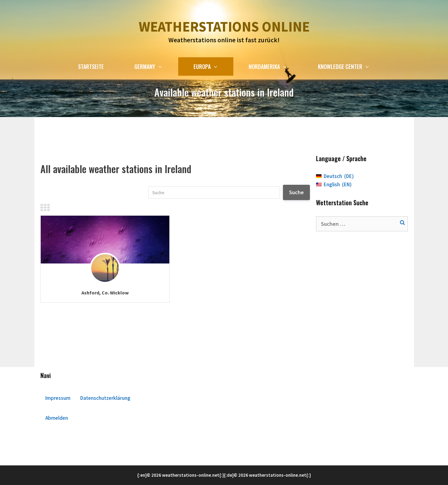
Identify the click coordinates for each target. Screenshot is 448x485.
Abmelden (57, 418)
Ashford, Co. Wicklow (105, 293)
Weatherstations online (224, 27)
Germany (156, 66)
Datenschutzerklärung (105, 398)
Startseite (91, 66)
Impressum (58, 398)
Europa (213, 66)
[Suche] (214, 192)
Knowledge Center (351, 66)
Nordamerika (276, 66)
